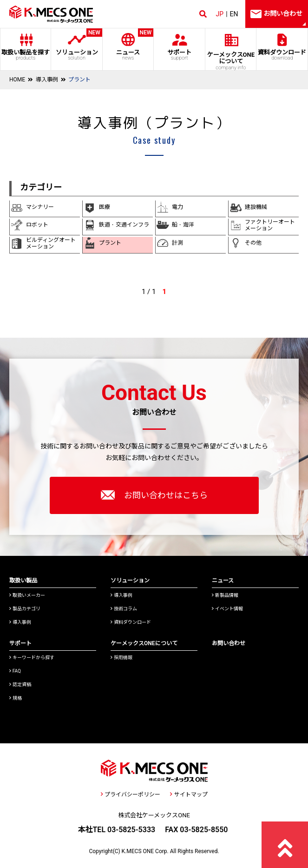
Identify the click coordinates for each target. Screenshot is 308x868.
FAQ (15, 671)
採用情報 (121, 658)
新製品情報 (225, 595)
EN (234, 14)
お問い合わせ (229, 643)
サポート (180, 55)
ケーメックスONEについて (144, 643)
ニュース (128, 45)
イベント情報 (227, 609)
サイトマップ (189, 795)
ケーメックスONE (231, 61)
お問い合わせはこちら (154, 495)
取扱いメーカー (27, 595)
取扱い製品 (23, 581)
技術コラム (124, 609)
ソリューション (77, 45)
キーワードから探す (32, 658)
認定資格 (20, 684)
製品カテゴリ (25, 609)
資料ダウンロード (282, 55)
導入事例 (47, 80)
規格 (16, 698)
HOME (17, 80)
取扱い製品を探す (26, 55)
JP (220, 14)
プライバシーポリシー (131, 795)
